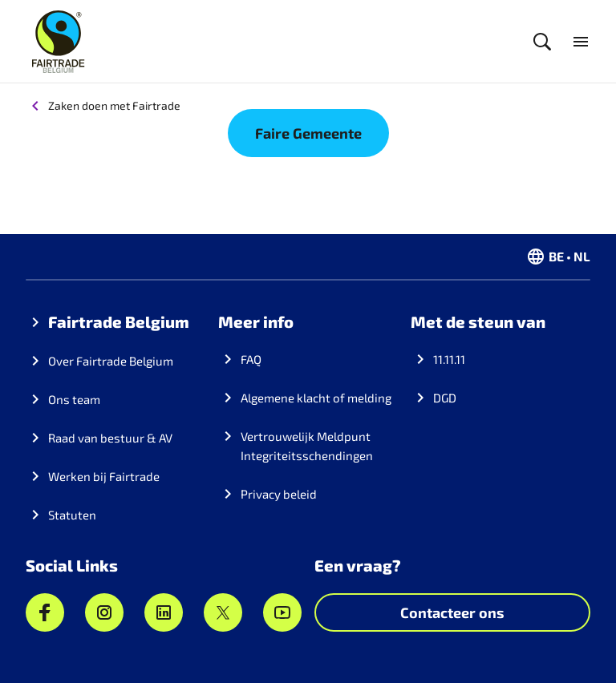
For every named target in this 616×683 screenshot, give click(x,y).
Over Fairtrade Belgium (111, 361)
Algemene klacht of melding (316, 398)
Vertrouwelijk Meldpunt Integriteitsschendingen (307, 446)
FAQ (251, 359)
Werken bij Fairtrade (104, 476)
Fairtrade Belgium (119, 321)
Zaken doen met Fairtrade (114, 105)
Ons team (74, 399)
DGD (445, 398)
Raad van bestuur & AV (110, 438)
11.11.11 (449, 359)
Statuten (72, 515)
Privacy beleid (279, 494)
